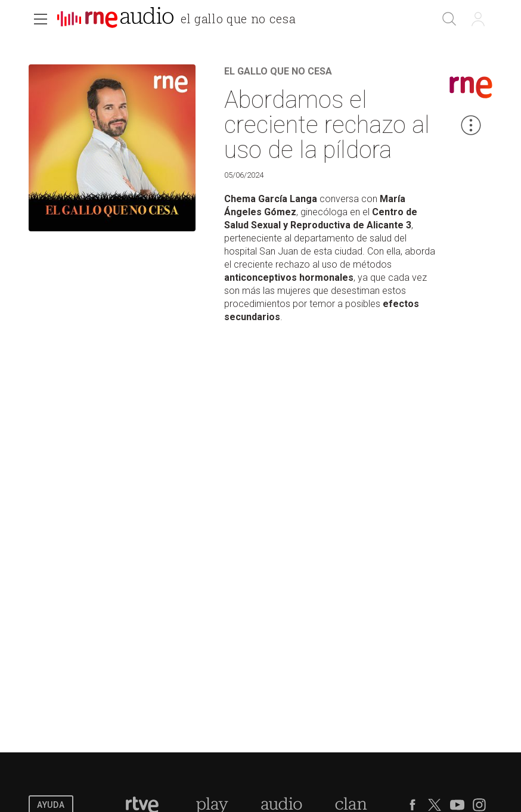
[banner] (181, 20)
